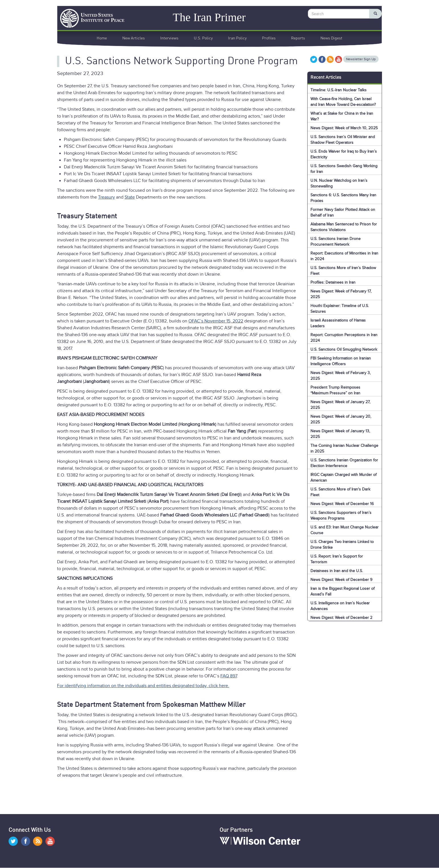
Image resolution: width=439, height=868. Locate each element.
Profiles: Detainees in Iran (333, 282)
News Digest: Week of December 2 (341, 618)
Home (102, 38)
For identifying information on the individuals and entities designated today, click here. (143, 686)
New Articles (134, 38)
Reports (298, 38)
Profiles (269, 38)
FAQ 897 (229, 676)
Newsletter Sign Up (361, 59)
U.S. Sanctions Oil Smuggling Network (344, 349)
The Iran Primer (209, 17)
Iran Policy (237, 38)
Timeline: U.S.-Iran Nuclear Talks (339, 90)
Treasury (106, 197)
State (130, 197)
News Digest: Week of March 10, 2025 (344, 128)
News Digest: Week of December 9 (341, 580)
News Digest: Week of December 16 (342, 504)
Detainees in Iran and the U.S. (337, 571)
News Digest (331, 38)
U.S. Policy (203, 38)
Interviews (169, 38)
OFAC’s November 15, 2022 (216, 321)
